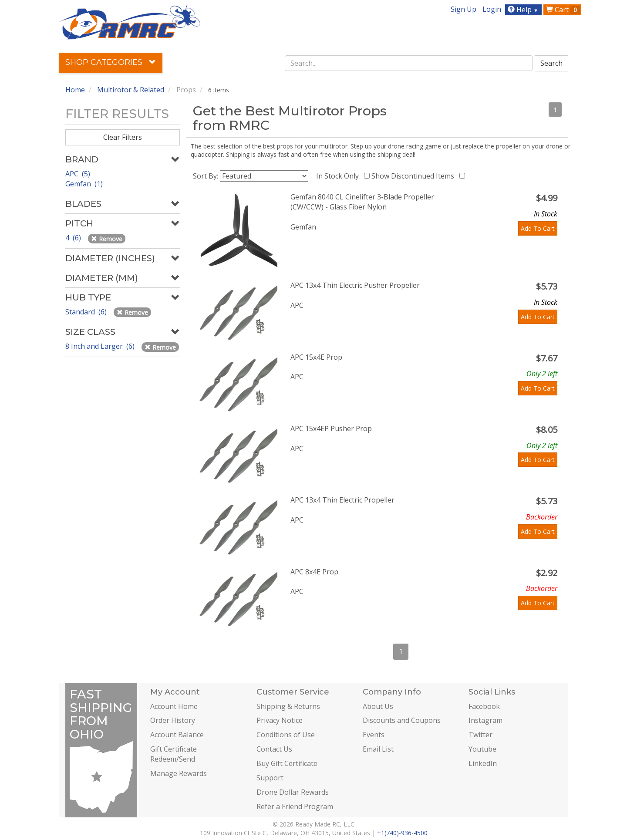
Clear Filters (123, 137)
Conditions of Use (286, 735)
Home (75, 90)
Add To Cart (538, 228)
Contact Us (274, 749)
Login (492, 9)
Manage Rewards (179, 773)
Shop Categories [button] (111, 62)
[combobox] (409, 63)
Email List (378, 749)
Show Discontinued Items (415, 176)
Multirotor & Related (131, 90)
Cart (563, 10)
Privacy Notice (280, 720)
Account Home (174, 706)
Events (374, 735)
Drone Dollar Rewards (293, 792)
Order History (173, 720)
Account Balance (177, 735)
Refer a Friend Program (295, 806)
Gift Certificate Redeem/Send (174, 754)
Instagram (485, 720)
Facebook (484, 706)
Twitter (480, 735)
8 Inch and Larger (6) (101, 346)
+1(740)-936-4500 (402, 833)
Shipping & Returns (288, 706)
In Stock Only (339, 176)
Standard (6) (87, 312)
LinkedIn (483, 763)
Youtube (482, 749)
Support (270, 778)
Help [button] (524, 10)
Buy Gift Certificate (287, 763)
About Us (378, 706)
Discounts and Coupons (402, 720)
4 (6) (74, 238)
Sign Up (464, 9)
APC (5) (78, 174)
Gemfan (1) (84, 184)
